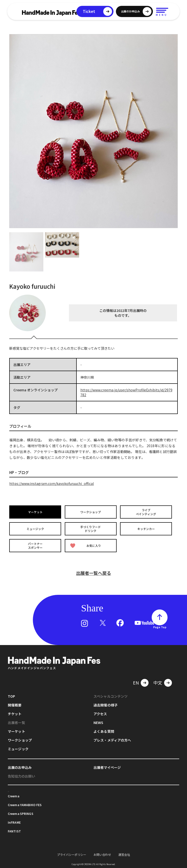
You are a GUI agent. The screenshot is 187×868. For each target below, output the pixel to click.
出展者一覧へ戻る (93, 572)
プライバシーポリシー (72, 854)
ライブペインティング (146, 512)
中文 (158, 682)
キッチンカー (146, 528)
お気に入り (86, 545)
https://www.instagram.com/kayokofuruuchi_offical (51, 483)
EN (136, 682)
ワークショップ (91, 512)
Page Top (160, 626)
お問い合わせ (102, 854)
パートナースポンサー (35, 545)
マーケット (35, 512)
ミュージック (35, 528)
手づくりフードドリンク (91, 528)
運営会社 (124, 854)
